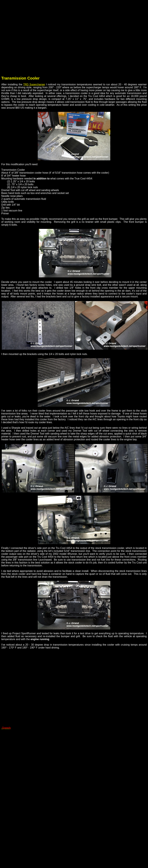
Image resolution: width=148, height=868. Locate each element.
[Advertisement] (36, 37)
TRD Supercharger (34, 84)
